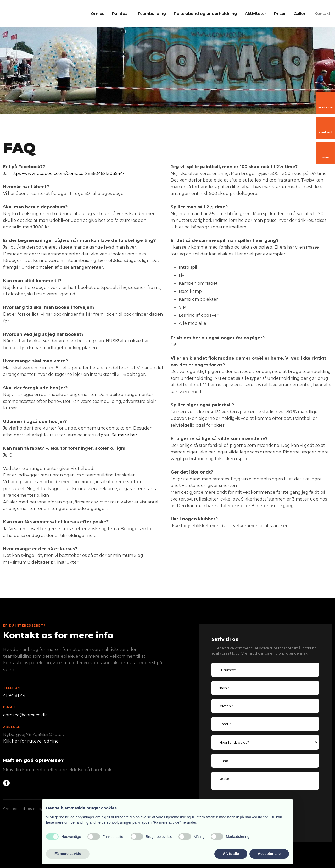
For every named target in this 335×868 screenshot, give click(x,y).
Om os (97, 13)
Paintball (121, 13)
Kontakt (322, 13)
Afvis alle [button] (231, 854)
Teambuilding (152, 13)
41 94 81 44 (14, 696)
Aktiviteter (256, 13)
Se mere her (124, 435)
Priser (280, 13)
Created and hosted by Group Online (35, 809)
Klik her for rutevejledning (31, 741)
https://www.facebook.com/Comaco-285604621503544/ (67, 174)
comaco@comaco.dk (25, 715)
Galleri (300, 13)
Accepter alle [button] (269, 854)
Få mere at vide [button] (68, 854)
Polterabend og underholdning (205, 13)
